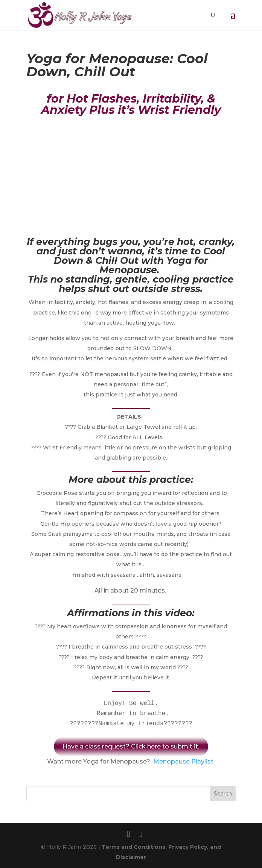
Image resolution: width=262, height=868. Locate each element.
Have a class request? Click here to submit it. (131, 746)
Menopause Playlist (183, 761)
